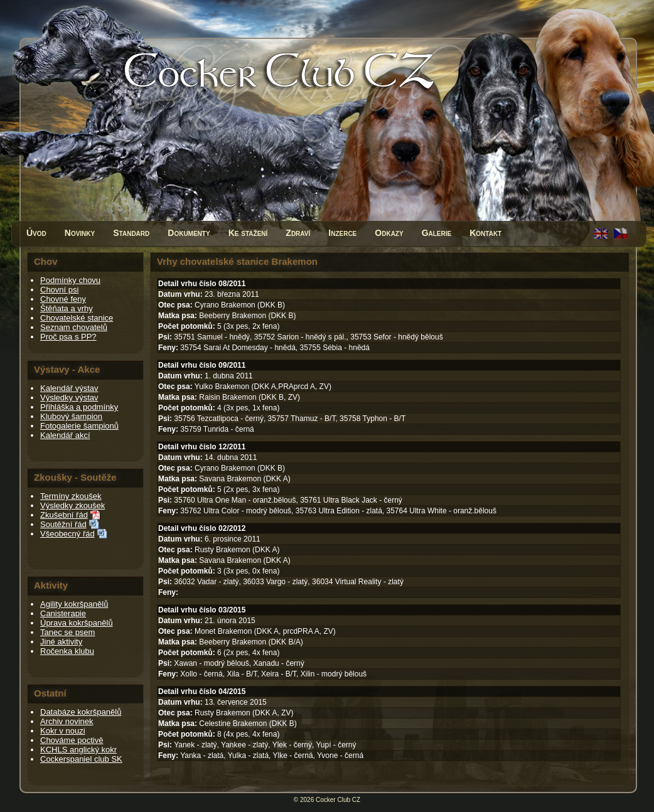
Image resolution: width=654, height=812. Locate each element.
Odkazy (389, 233)
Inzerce (342, 233)
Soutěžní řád (63, 524)
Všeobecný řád (67, 534)
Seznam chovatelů (74, 327)
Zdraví (298, 233)
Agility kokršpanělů (74, 604)
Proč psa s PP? (68, 337)
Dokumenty (189, 233)
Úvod (36, 233)
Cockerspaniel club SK (81, 759)
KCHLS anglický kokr (78, 750)
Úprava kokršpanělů (77, 623)
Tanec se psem (67, 632)
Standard (131, 233)
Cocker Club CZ (338, 800)
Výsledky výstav (69, 398)
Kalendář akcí (65, 435)
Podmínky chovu (70, 280)
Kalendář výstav (69, 388)
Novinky (80, 233)
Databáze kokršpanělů (81, 712)
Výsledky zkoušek (72, 505)
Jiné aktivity (61, 642)
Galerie (437, 233)
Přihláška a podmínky (79, 407)
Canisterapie (63, 613)
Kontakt (485, 233)
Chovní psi (59, 290)
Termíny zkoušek (71, 496)
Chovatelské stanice (77, 318)
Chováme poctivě (72, 740)
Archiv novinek (67, 721)
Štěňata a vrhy (67, 308)
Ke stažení (248, 233)
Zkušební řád (64, 515)
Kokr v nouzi (63, 731)
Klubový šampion (71, 416)
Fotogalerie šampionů (79, 426)
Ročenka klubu (67, 651)
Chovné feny (63, 299)
